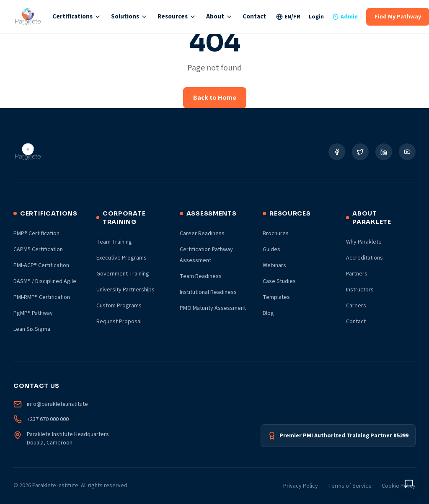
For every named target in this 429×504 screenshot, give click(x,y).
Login (316, 17)
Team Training (114, 242)
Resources (177, 17)
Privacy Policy (301, 486)
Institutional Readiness (208, 292)
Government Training (123, 274)
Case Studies (279, 281)
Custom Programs (119, 306)
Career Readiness (202, 234)
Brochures (276, 234)
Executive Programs (121, 258)
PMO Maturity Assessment (213, 308)
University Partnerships (125, 290)
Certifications (77, 17)
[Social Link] (337, 152)
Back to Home (215, 98)
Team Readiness (201, 276)
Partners (357, 274)
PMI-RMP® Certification (42, 297)
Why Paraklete (364, 242)
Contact (254, 17)
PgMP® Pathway (33, 313)
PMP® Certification (36, 234)
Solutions (129, 17)
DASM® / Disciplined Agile (45, 281)
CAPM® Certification (38, 249)
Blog (268, 313)
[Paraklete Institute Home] (28, 17)
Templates (276, 297)
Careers (356, 306)
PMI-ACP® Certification (41, 265)
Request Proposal (119, 322)
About (219, 17)
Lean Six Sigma (32, 329)
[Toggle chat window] (409, 484)
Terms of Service (350, 486)
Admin (345, 17)
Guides (271, 249)
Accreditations (364, 258)
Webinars (274, 265)
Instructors (360, 290)
